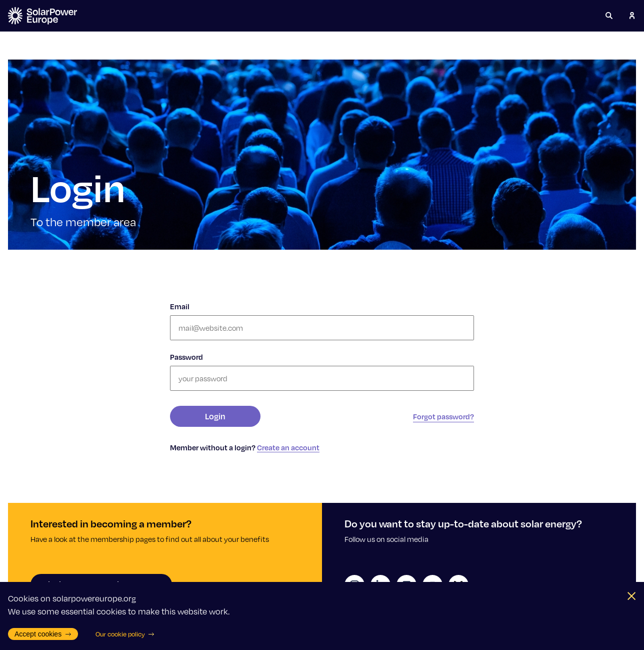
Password (186, 357)
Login (215, 416)
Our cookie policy (125, 634)
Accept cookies (43, 634)
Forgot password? (443, 416)
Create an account (288, 447)
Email (180, 306)
